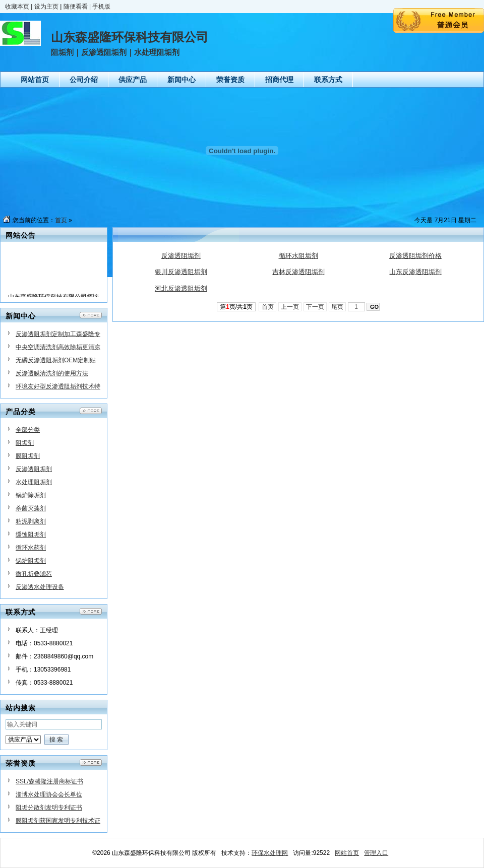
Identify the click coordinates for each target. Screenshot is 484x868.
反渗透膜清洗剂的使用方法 (52, 373)
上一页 (290, 307)
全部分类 (28, 430)
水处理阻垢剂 (34, 482)
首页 (61, 220)
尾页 (338, 307)
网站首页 (347, 853)
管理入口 (376, 853)
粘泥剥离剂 (31, 521)
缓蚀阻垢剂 (31, 535)
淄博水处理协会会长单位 (49, 794)
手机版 (101, 7)
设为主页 (46, 7)
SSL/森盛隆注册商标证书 (49, 781)
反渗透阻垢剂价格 (415, 256)
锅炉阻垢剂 (31, 561)
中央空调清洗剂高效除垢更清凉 (58, 347)
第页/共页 (236, 307)
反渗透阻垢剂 (34, 469)
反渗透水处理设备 (40, 587)
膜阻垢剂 (28, 456)
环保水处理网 (270, 853)
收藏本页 (17, 7)
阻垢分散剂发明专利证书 (49, 808)
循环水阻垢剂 (298, 256)
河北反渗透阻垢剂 (181, 288)
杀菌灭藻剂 (31, 508)
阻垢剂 (25, 443)
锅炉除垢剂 (31, 495)
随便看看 (76, 7)
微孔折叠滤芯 (34, 574)
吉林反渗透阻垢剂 (298, 272)
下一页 (315, 307)
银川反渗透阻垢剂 (181, 272)
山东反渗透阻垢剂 (415, 272)
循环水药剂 (31, 548)
